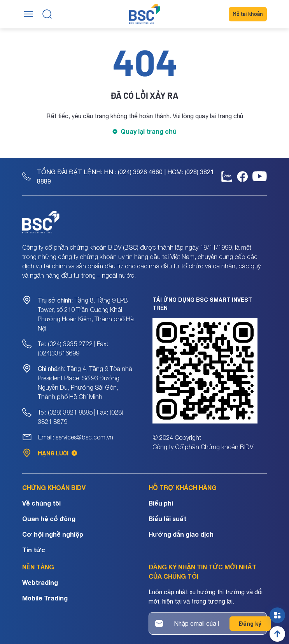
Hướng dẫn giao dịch (181, 534)
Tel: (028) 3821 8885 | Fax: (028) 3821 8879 (81, 417)
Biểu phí (161, 503)
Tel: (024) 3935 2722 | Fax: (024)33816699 (73, 348)
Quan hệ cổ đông (49, 519)
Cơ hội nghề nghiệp (53, 534)
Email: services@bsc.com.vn (76, 437)
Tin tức (34, 550)
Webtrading (40, 582)
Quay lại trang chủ (149, 131)
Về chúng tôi (41, 503)
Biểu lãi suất (167, 519)
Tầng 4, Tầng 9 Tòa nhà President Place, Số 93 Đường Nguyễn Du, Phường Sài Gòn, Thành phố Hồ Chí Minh (85, 383)
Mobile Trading (45, 598)
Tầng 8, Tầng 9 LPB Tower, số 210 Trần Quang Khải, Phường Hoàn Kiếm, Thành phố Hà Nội (86, 314)
